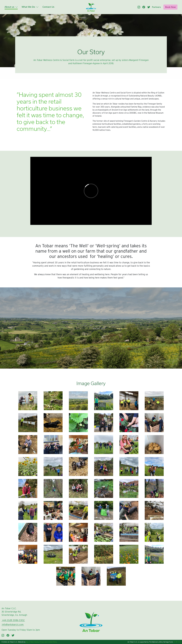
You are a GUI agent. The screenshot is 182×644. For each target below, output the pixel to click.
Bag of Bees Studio (32, 642)
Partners (156, 7)
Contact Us (48, 7)
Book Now (170, 7)
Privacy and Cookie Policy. (48, 642)
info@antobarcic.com (13, 625)
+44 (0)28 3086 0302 (13, 620)
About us (11, 7)
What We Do (30, 7)
